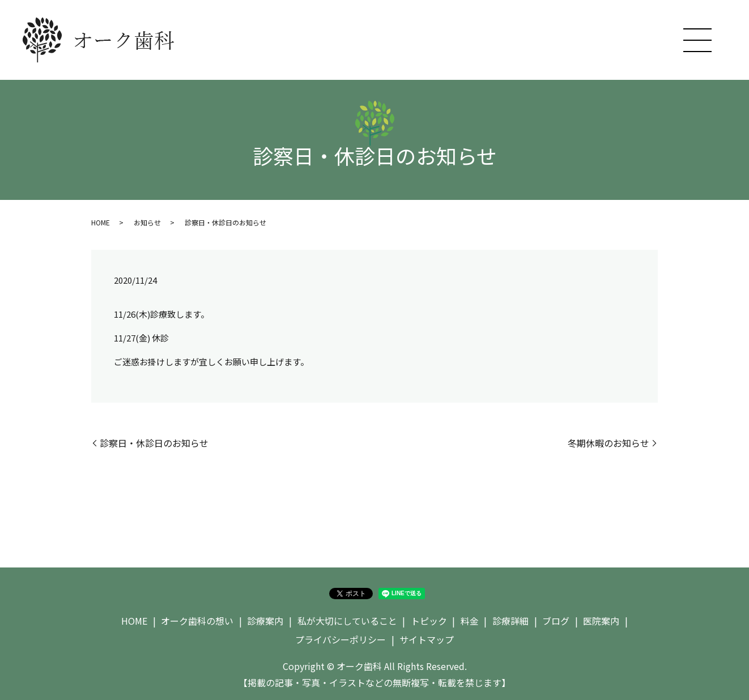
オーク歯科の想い (197, 621)
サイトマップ (427, 639)
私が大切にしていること (347, 621)
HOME (101, 222)
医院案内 (601, 621)
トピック (429, 621)
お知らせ (147, 222)
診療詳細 (510, 621)
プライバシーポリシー (341, 639)
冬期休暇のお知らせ (608, 443)
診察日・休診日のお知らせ (154, 443)
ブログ (556, 621)
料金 (470, 621)
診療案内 (265, 621)
